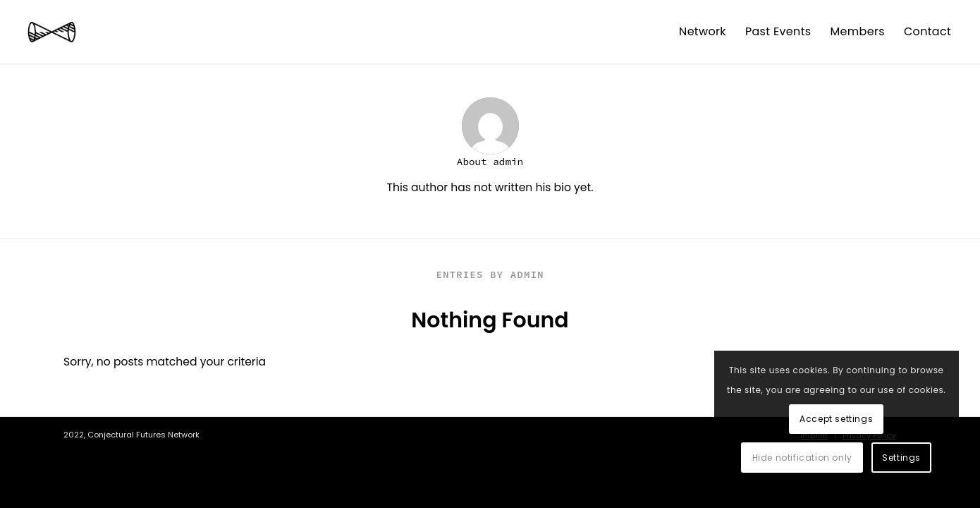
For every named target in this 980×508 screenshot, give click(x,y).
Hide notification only (802, 458)
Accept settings (836, 419)
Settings (901, 458)
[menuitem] (703, 32)
